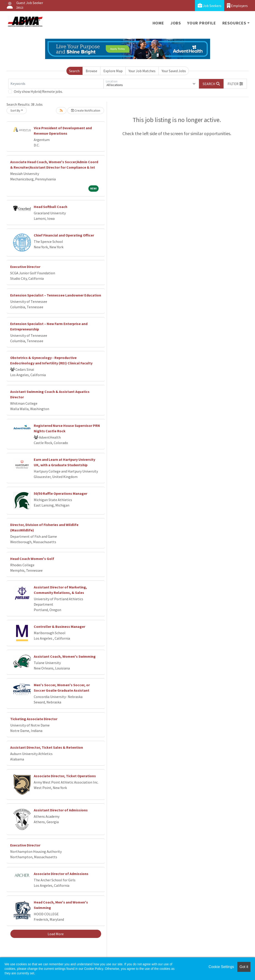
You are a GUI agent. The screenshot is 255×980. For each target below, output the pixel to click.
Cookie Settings (221, 967)
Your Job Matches (142, 71)
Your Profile (202, 23)
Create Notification (86, 110)
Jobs (176, 23)
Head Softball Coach (51, 207)
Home (158, 23)
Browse (91, 71)
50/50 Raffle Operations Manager (61, 493)
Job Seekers (210, 6)
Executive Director (25, 267)
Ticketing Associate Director (34, 719)
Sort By (15, 110)
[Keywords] (56, 84)
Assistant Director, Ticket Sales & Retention (47, 747)
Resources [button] (234, 23)
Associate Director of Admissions (61, 874)
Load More (56, 934)
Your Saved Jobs (174, 71)
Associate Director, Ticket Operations (65, 776)
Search (74, 71)
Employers (237, 6)
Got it (244, 967)
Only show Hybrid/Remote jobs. (38, 91)
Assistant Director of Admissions (61, 810)
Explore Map (113, 71)
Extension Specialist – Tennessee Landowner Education (56, 295)
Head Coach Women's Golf (32, 559)
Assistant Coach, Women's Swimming (65, 656)
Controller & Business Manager (59, 626)
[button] (235, 84)
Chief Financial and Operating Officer (64, 235)
